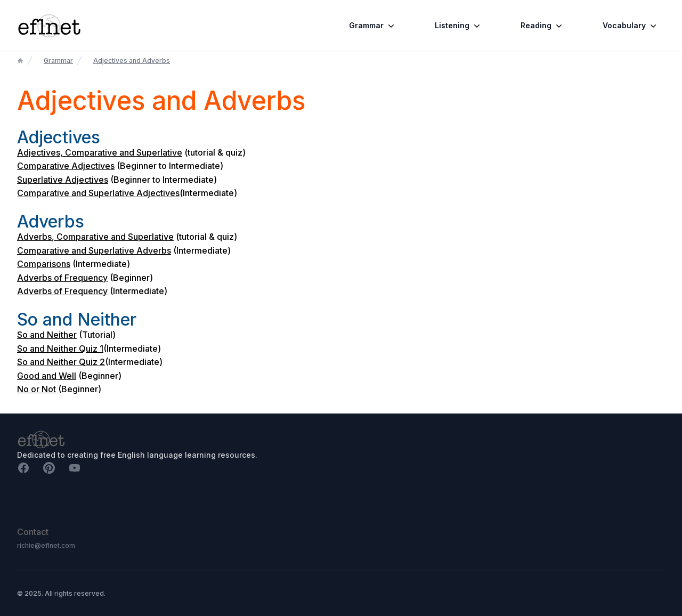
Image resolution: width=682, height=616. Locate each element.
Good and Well (47, 376)
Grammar (373, 26)
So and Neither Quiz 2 (61, 362)
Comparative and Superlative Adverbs (94, 250)
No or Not (36, 389)
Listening (458, 26)
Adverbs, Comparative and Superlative (95, 237)
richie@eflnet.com (46, 545)
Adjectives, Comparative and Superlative (100, 152)
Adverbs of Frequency (62, 278)
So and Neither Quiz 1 (60, 348)
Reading (542, 26)
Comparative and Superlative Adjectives (98, 193)
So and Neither (47, 335)
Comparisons (44, 264)
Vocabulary (631, 26)
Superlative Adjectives (63, 180)
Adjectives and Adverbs (132, 60)
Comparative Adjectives (66, 166)
